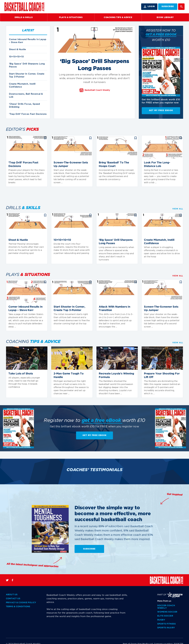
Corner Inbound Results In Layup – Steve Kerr (28, 41)
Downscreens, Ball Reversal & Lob (26, 95)
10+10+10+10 (16, 57)
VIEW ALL (178, 209)
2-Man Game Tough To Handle (69, 375)
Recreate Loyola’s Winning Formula (116, 375)
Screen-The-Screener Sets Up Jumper (71, 164)
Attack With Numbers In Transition (115, 309)
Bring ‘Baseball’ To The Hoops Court (114, 164)
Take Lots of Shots (21, 374)
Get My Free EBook (161, 111)
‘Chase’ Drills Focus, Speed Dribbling (24, 106)
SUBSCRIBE (168, 7)
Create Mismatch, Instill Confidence (22, 85)
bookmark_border (45, 138)
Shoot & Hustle (17, 49)
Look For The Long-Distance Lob (157, 164)
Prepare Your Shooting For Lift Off (162, 375)
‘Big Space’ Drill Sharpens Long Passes (27, 65)
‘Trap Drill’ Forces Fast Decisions (28, 114)
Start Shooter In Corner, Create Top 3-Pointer (27, 75)
